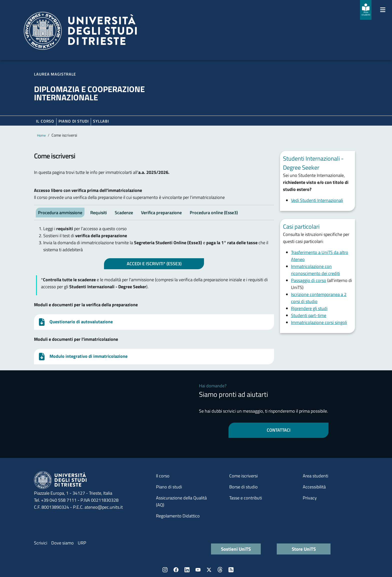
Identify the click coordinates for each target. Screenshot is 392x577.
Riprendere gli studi (309, 308)
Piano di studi (169, 487)
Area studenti (315, 476)
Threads (220, 570)
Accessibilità (314, 487)
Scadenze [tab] (124, 213)
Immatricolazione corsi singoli (319, 322)
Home (41, 135)
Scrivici (41, 543)
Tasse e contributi (246, 498)
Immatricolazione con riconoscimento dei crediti (315, 270)
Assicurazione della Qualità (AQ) (181, 501)
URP (82, 543)
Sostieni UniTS (236, 549)
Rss (231, 570)
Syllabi (101, 121)
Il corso (45, 121)
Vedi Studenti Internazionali (317, 200)
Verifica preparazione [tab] (161, 213)
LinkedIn (187, 570)
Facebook (176, 570)
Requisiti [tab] (98, 213)
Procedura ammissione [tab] (60, 213)
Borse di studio (243, 487)
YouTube (198, 570)
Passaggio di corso (309, 280)
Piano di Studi (74, 121)
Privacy (310, 498)
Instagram (165, 570)
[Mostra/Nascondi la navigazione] (383, 10)
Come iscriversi (243, 476)
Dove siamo (62, 543)
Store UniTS (304, 549)
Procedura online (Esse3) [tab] (214, 213)
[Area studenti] (366, 10)
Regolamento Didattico (178, 516)
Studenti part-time (309, 315)
